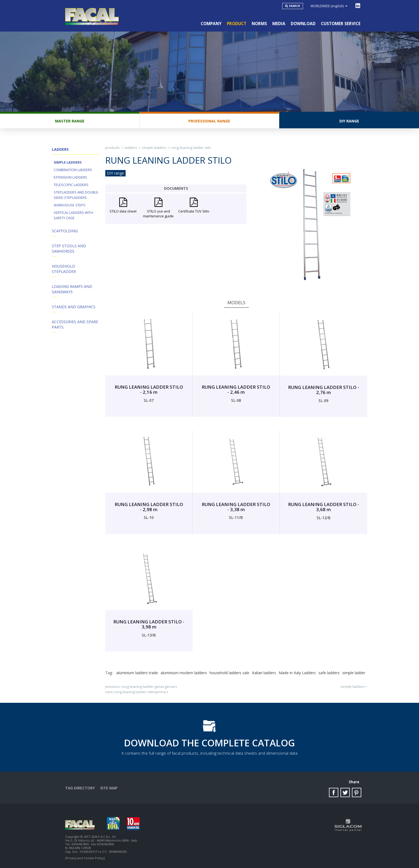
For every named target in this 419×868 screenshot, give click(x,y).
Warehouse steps (70, 205)
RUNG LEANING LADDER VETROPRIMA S (141, 692)
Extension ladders (70, 177)
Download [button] (303, 24)
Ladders (131, 148)
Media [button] (279, 24)
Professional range (209, 121)
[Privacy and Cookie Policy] (85, 858)
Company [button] (211, 24)
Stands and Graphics (74, 307)
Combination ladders (73, 170)
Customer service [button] (341, 24)
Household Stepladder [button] (64, 269)
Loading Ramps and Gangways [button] (72, 289)
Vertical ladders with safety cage (73, 215)
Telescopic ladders (71, 185)
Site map (109, 788)
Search (294, 6)
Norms (259, 24)
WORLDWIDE (329, 6)
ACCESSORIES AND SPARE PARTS (75, 324)
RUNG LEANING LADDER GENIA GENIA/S (149, 686)
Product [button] (237, 24)
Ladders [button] (60, 149)
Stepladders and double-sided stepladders (76, 195)
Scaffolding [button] (65, 231)
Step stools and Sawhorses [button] (69, 248)
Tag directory (80, 788)
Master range (70, 121)
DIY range (349, 121)
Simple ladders (68, 162)
